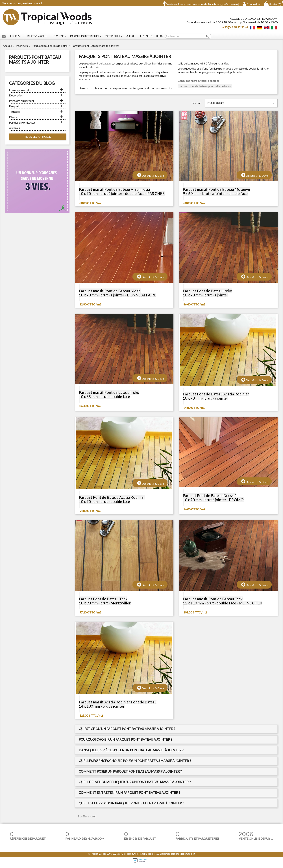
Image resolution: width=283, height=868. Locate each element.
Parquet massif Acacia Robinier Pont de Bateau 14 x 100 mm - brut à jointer (118, 707)
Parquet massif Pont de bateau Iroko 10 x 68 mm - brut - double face (109, 397)
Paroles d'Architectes (22, 125)
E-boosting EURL (130, 856)
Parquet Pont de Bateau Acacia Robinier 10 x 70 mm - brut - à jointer (216, 399)
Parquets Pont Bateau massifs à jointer (35, 62)
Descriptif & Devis (151, 178)
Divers (13, 119)
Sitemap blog (189, 856)
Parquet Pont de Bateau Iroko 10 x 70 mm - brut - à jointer (207, 295)
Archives (14, 130)
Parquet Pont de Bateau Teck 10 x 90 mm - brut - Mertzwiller (105, 603)
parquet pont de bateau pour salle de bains (205, 89)
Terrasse (14, 114)
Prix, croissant (241, 105)
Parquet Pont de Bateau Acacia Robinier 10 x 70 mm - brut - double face (112, 502)
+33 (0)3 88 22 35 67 (235, 28)
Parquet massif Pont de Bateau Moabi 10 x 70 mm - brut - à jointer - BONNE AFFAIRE (118, 295)
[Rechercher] (188, 39)
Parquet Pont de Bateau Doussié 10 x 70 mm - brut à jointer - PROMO (213, 500)
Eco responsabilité (20, 92)
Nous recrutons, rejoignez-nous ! (22, 3)
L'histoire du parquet (22, 103)
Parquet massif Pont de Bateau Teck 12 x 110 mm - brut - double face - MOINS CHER (223, 603)
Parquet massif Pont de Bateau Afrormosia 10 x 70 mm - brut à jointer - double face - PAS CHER (122, 194)
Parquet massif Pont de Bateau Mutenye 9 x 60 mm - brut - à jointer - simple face (216, 194)
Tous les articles (37, 139)
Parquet (14, 109)
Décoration (16, 98)
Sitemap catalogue (171, 856)
